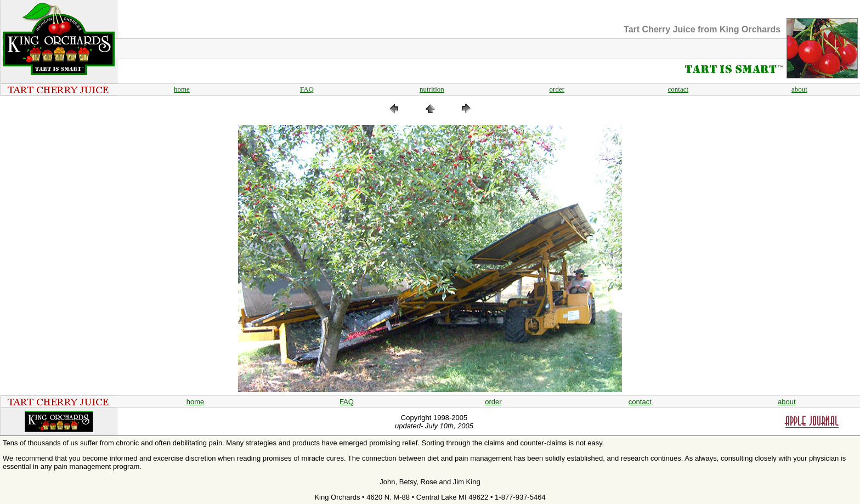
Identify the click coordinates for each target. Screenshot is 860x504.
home (182, 89)
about (799, 89)
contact (678, 89)
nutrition (432, 89)
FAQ (307, 89)
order (557, 89)
